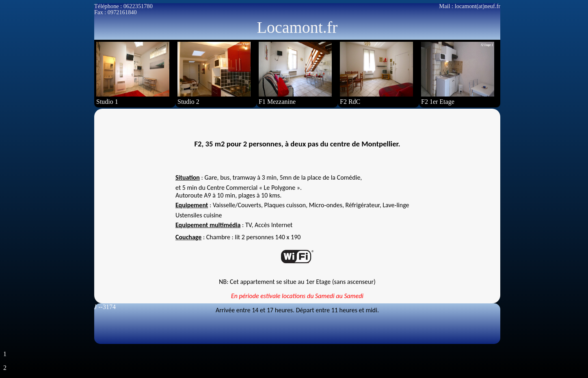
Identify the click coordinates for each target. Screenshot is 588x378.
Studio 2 (214, 73)
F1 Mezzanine (295, 73)
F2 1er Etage (458, 73)
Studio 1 (133, 73)
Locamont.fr (297, 27)
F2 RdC (376, 73)
